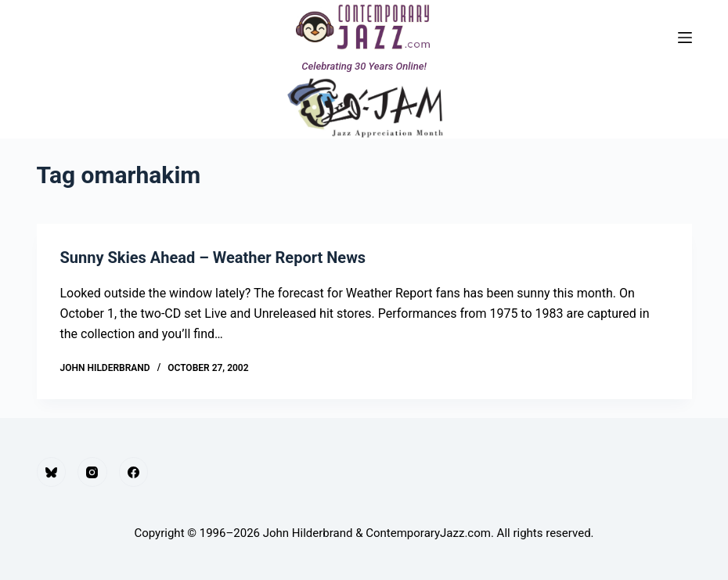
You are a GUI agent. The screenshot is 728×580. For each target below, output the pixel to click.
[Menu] (685, 38)
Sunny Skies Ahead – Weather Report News (213, 258)
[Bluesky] (52, 472)
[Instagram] (92, 472)
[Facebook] (134, 472)
